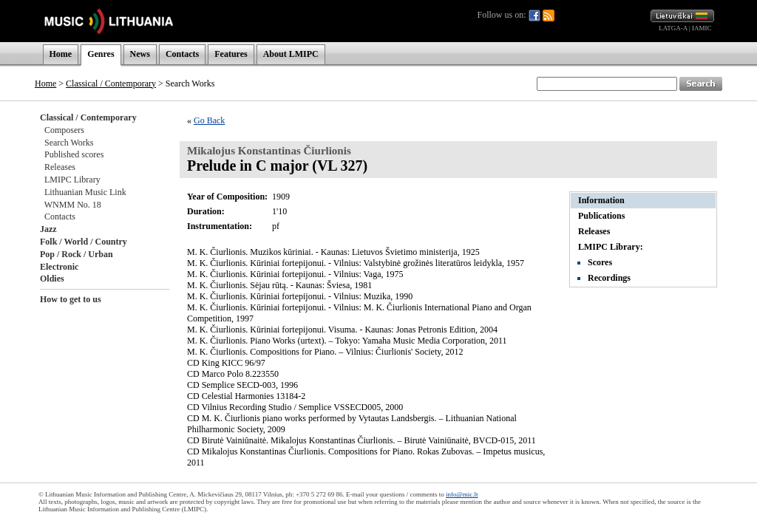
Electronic (59, 267)
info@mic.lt (462, 494)
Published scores (74, 154)
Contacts (182, 54)
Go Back (209, 120)
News (140, 54)
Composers (64, 130)
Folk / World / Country (84, 242)
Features (231, 54)
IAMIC (702, 28)
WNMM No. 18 (73, 205)
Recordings (609, 278)
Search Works (69, 143)
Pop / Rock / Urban (77, 254)
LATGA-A (673, 28)
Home (61, 54)
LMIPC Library (72, 180)
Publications (601, 216)
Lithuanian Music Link (85, 192)
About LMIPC (291, 54)
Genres (101, 54)
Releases (60, 167)
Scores (600, 262)
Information (601, 200)
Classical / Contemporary (111, 83)
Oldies (52, 279)
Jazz (48, 229)
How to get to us (71, 299)
